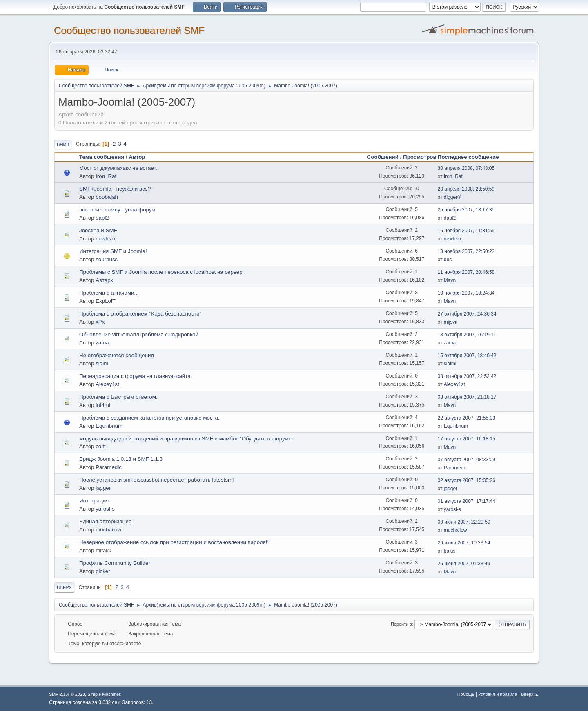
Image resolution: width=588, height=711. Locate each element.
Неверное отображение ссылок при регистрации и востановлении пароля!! (174, 542)
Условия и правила (498, 694)
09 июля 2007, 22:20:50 (464, 522)
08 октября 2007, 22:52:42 (467, 376)
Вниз (63, 144)
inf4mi (103, 405)
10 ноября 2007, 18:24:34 (466, 293)
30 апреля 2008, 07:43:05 (466, 168)
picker (103, 571)
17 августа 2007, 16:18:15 (467, 439)
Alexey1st (107, 384)
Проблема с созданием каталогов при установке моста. (149, 418)
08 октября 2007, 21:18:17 (467, 397)
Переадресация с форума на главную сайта (135, 376)
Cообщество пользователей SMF (129, 30)
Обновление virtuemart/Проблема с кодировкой (139, 334)
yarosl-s (105, 509)
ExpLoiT (106, 301)
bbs (448, 260)
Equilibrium (109, 426)
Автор (137, 157)
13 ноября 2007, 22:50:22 (466, 251)
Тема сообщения (102, 157)
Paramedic (109, 467)
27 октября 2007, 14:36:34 (467, 314)
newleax (106, 239)
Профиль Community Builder (115, 563)
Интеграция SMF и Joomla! (113, 251)
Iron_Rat (106, 176)
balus (450, 551)
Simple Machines (104, 694)
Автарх (104, 280)
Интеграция (94, 501)
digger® (452, 197)
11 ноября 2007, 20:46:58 (466, 272)
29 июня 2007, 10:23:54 (464, 543)
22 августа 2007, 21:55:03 (467, 418)
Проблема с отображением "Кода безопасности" (140, 314)
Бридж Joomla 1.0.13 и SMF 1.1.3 (121, 459)
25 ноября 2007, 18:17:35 (466, 210)
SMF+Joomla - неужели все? (115, 189)
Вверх (64, 587)
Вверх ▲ (530, 694)
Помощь (466, 694)
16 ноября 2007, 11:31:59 (466, 231)
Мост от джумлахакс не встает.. (119, 168)
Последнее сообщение (472, 157)
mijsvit (451, 322)
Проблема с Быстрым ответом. (118, 397)
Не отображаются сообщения (117, 355)
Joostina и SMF (98, 230)
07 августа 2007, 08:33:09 (467, 460)
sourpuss (107, 259)
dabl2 (102, 218)
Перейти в (401, 624)
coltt (100, 446)
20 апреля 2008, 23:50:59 (466, 189)
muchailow (108, 530)
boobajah (107, 197)
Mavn (450, 280)
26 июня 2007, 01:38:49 (464, 564)
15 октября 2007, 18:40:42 (467, 355)
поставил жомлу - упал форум (117, 210)
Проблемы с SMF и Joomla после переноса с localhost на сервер (161, 272)
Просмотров (420, 157)
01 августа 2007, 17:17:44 (467, 501)
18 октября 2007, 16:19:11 (467, 335)
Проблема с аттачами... (109, 293)
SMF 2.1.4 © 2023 (67, 694)
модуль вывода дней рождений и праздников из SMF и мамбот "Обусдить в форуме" (186, 439)
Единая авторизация (105, 521)
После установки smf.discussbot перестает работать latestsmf (157, 480)
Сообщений (383, 157)
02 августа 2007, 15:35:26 (467, 480)
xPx (100, 322)
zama (102, 343)
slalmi (102, 363)
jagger (103, 488)
